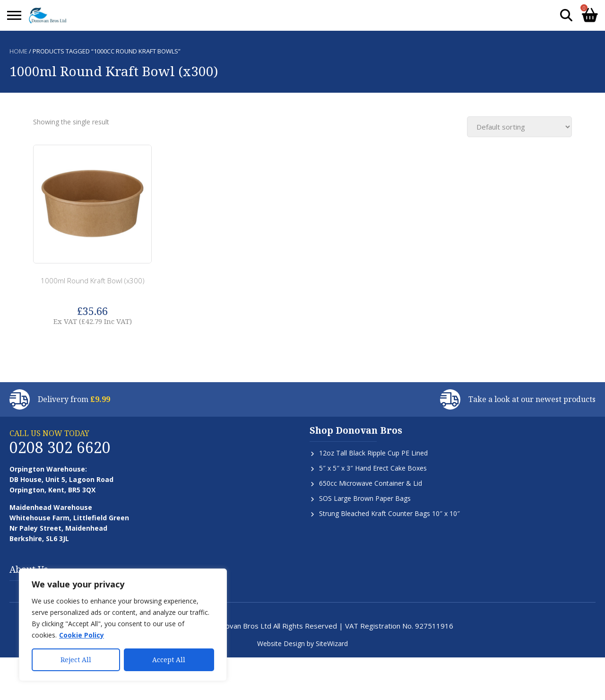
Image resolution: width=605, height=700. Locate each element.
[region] (123, 625)
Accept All (169, 660)
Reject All (76, 660)
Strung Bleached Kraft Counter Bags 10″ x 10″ (389, 513)
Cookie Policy (82, 635)
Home (18, 51)
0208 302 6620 (60, 447)
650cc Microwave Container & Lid (371, 483)
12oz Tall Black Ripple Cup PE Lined (373, 453)
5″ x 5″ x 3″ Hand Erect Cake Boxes (373, 468)
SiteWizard (332, 643)
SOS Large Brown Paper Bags (365, 498)
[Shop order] (519, 127)
